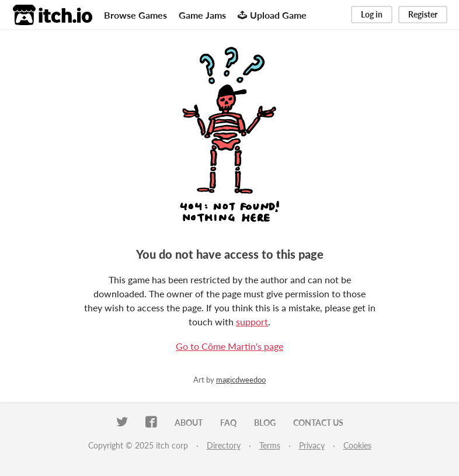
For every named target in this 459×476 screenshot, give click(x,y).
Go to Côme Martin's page (229, 346)
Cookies (357, 445)
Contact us (318, 423)
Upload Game (272, 15)
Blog (265, 423)
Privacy (312, 445)
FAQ (228, 423)
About (189, 423)
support (252, 322)
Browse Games (135, 15)
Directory (224, 445)
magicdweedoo (241, 380)
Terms (270, 445)
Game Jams (202, 15)
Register (423, 14)
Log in (372, 14)
